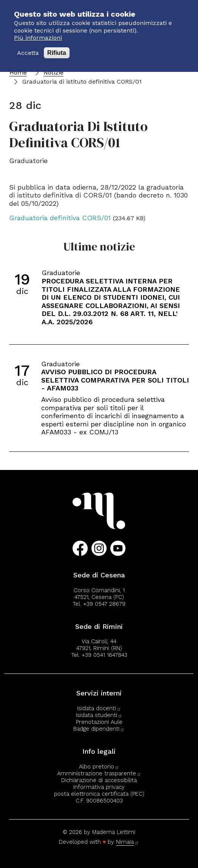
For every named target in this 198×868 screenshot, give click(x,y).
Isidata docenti (99, 708)
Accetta (28, 47)
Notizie (53, 72)
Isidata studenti (99, 715)
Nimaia (128, 842)
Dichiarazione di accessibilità (99, 780)
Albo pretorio (99, 767)
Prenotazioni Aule (99, 722)
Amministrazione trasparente (99, 773)
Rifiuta (57, 47)
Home (18, 72)
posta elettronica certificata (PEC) (99, 794)
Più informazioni (38, 32)
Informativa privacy (99, 787)
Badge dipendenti (99, 729)
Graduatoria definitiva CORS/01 (60, 218)
